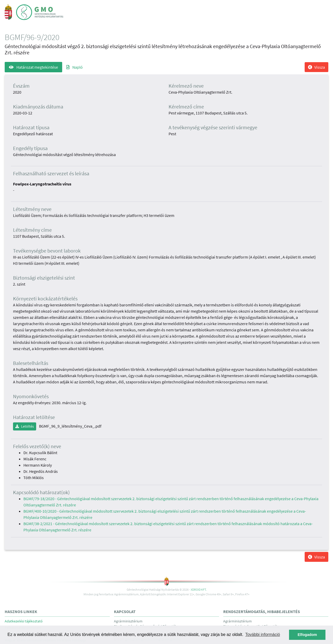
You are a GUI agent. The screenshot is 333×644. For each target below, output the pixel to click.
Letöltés (25, 426)
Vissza (316, 67)
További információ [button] (263, 635)
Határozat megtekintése (33, 67)
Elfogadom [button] (307, 635)
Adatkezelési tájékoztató (24, 621)
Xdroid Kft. (199, 590)
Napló (75, 67)
